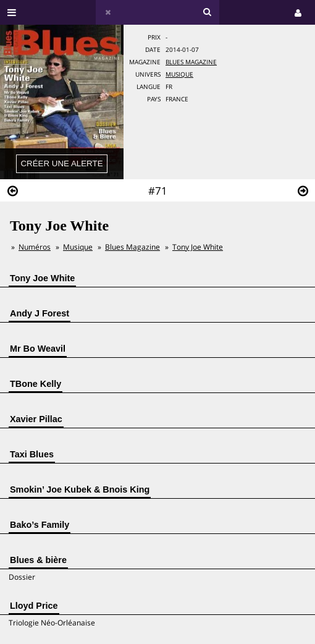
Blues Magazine (191, 62)
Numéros (35, 247)
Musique (179, 74)
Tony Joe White (198, 247)
